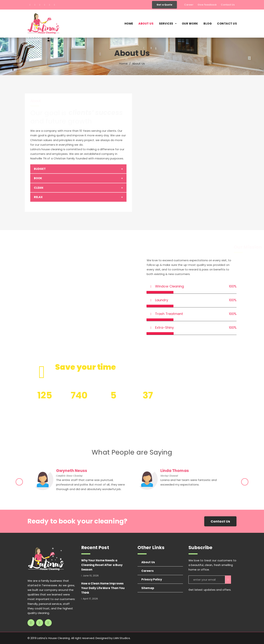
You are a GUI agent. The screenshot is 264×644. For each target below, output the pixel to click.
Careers (147, 571)
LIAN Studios (122, 638)
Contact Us (228, 5)
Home (129, 24)
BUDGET (40, 169)
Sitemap (148, 588)
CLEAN (39, 188)
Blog (208, 24)
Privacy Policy (152, 579)
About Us (146, 24)
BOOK (38, 178)
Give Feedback (207, 5)
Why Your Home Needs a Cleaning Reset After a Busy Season (102, 565)
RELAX (38, 197)
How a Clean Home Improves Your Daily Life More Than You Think (103, 588)
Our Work (190, 24)
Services (168, 24)
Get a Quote (164, 5)
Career (189, 5)
